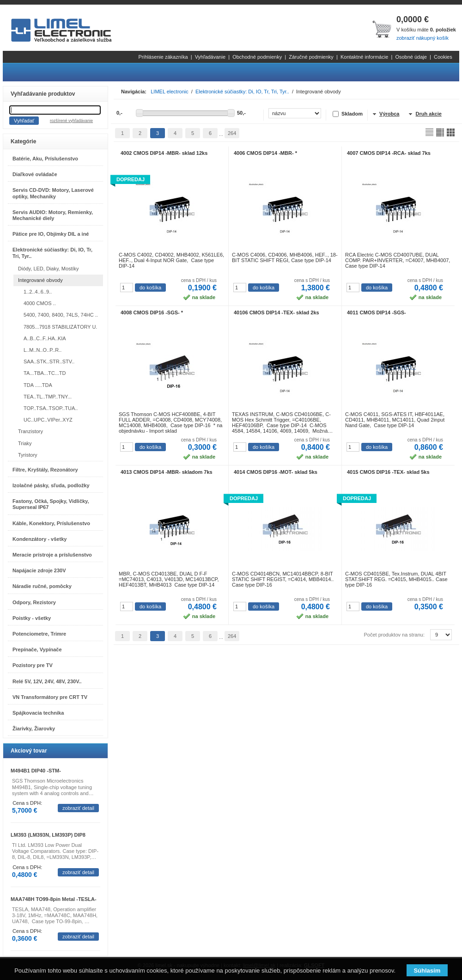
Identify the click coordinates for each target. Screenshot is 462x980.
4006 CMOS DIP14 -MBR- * (265, 153)
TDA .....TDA (38, 385)
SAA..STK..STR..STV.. (49, 361)
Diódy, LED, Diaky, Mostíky (49, 269)
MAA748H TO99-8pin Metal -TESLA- (54, 899)
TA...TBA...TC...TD (45, 373)
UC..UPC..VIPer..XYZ (48, 420)
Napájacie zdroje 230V (39, 570)
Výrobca (389, 114)
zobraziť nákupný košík (422, 38)
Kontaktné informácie (364, 57)
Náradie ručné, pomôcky (42, 586)
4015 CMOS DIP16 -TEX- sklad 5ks (388, 472)
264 (232, 133)
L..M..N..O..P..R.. (43, 350)
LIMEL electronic (170, 92)
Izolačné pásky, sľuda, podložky (51, 485)
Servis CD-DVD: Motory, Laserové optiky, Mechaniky (53, 193)
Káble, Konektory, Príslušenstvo (51, 523)
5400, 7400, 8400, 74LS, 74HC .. (61, 315)
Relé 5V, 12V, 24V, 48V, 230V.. (47, 681)
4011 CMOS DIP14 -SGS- (377, 312)
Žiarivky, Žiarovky (34, 729)
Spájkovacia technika (38, 713)
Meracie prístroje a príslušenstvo (52, 555)
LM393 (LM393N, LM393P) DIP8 (48, 835)
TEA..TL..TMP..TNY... (48, 397)
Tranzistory (30, 431)
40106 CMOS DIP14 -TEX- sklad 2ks (277, 312)
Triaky (25, 443)
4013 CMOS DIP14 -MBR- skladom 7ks (167, 472)
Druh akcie (429, 114)
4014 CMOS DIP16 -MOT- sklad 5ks (276, 472)
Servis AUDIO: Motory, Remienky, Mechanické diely (53, 215)
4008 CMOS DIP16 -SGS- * (152, 312)
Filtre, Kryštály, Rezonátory (45, 470)
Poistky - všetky (32, 618)
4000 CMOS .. (40, 303)
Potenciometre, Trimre (39, 634)
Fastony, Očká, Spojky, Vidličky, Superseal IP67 (51, 504)
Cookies (443, 57)
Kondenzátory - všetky (40, 539)
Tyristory (28, 455)
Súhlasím (427, 971)
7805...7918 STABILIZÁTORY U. (60, 327)
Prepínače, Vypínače (37, 649)
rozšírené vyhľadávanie (71, 121)
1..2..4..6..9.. (38, 292)
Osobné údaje (411, 57)
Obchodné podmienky (257, 57)
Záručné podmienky (311, 57)
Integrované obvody (40, 280)
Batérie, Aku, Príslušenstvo (45, 159)
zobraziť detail (78, 808)
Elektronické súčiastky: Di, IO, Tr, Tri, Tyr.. (52, 253)
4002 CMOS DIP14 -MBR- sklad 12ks (164, 153)
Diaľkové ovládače (35, 174)
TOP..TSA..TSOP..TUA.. (51, 408)
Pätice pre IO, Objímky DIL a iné (51, 234)
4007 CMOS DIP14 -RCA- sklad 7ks (389, 153)
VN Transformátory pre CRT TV (50, 697)
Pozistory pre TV (33, 665)
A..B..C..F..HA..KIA (45, 338)
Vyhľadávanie (210, 57)
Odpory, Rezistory (34, 602)
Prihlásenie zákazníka (163, 57)
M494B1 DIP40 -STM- (36, 771)
